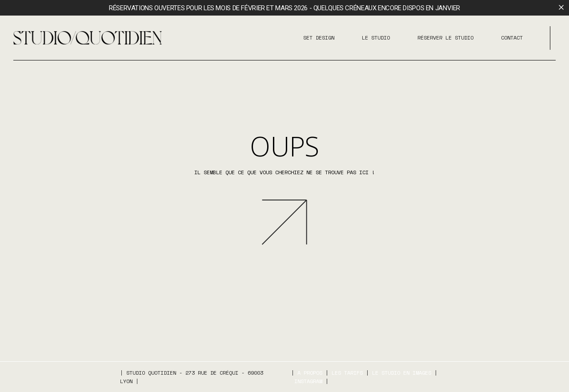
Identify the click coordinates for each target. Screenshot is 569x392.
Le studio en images (402, 373)
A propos (310, 373)
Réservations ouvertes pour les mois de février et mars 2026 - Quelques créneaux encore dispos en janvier (284, 8)
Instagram (308, 381)
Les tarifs (347, 373)
